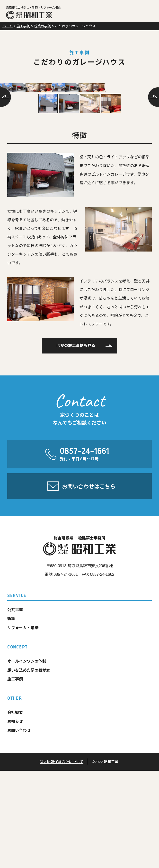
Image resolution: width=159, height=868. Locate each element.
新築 (11, 716)
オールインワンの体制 (27, 759)
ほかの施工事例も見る (76, 443)
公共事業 (15, 707)
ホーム (8, 26)
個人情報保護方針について (62, 859)
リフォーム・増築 (23, 725)
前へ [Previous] (5, 131)
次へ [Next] (154, 131)
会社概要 (15, 810)
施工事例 (23, 26)
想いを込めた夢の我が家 (29, 768)
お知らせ (15, 819)
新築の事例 (43, 26)
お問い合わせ (19, 828)
